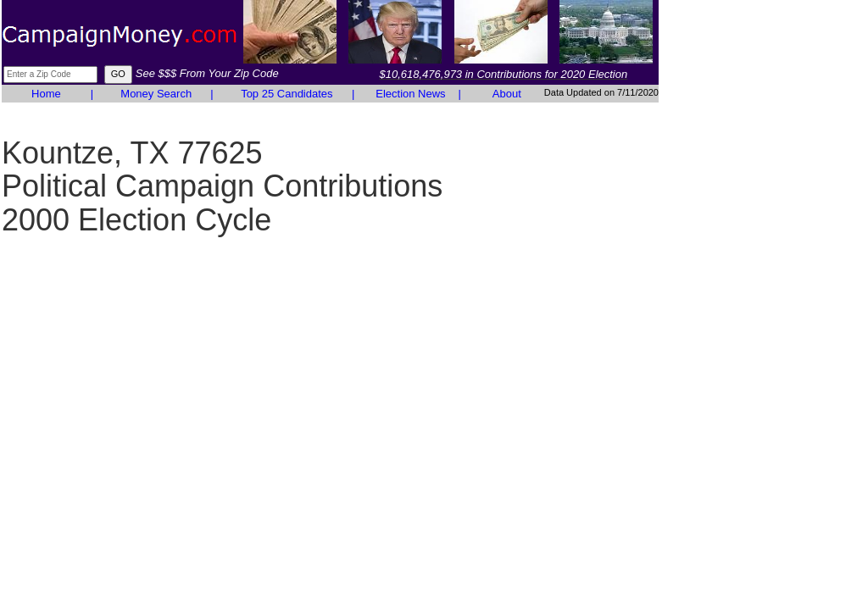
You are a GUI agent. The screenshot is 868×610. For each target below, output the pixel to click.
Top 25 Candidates (287, 94)
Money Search (156, 94)
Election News (410, 94)
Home (46, 94)
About (507, 94)
